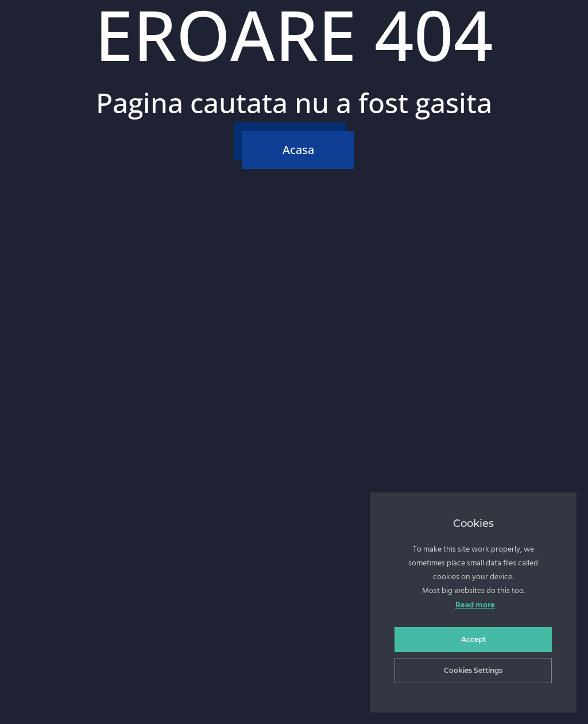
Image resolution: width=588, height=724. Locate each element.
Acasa (298, 150)
